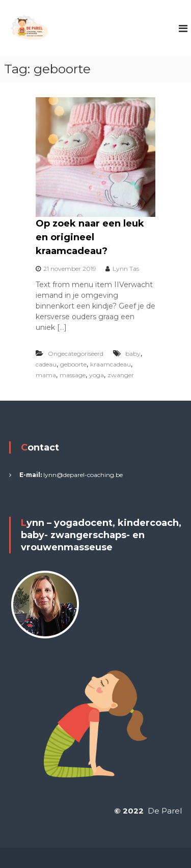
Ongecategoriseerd (76, 354)
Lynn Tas (126, 269)
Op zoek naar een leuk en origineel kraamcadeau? (90, 237)
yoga (97, 375)
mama (46, 375)
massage (73, 375)
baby (133, 354)
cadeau (46, 364)
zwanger (121, 375)
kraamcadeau (111, 364)
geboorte (73, 364)
